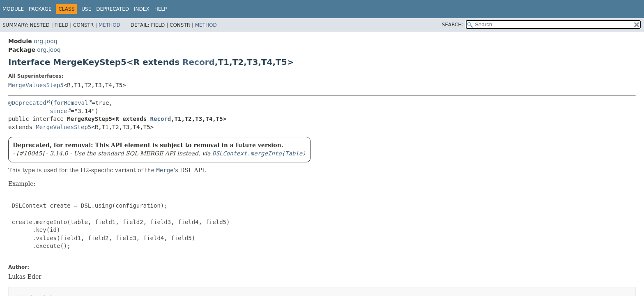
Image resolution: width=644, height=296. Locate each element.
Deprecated (113, 9)
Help (161, 9)
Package (40, 9)
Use (86, 9)
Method (109, 25)
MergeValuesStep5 (36, 85)
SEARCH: (453, 25)
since (58, 111)
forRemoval (71, 103)
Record (199, 62)
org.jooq (45, 41)
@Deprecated (27, 103)
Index (142, 9)
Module (13, 9)
